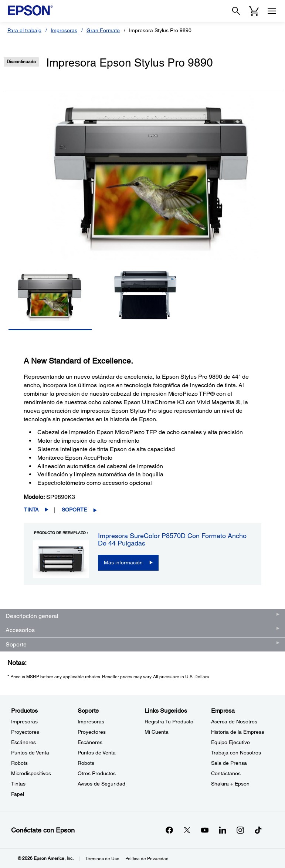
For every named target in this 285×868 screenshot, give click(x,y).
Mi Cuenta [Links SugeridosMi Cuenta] (157, 732)
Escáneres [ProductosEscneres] (23, 742)
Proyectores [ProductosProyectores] (25, 732)
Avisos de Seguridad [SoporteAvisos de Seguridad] (101, 784)
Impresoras (64, 30)
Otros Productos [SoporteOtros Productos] (97, 773)
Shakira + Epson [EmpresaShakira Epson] (230, 784)
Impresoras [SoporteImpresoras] (91, 722)
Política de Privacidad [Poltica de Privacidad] (147, 859)
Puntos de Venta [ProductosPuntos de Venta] (30, 753)
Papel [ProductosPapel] (18, 794)
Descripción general (32, 616)
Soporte (74, 510)
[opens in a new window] (258, 830)
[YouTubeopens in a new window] (205, 830)
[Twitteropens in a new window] (187, 830)
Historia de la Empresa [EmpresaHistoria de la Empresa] (238, 732)
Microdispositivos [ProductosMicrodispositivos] (31, 773)
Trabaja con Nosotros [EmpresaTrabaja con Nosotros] (236, 753)
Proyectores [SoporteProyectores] (92, 732)
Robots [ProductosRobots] (19, 763)
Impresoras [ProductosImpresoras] (24, 722)
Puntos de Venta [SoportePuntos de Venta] (97, 753)
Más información (123, 563)
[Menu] (272, 11)
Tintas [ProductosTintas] (18, 784)
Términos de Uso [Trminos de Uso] (102, 859)
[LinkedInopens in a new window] (223, 830)
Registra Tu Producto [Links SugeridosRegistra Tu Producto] (169, 722)
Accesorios (20, 630)
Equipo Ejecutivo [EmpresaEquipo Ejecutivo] (230, 742)
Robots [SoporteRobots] (86, 763)
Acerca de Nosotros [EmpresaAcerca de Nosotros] (234, 722)
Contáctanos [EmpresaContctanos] (226, 773)
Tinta (31, 510)
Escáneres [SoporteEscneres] (90, 742)
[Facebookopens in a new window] (169, 830)
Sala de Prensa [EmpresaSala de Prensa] (229, 763)
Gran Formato (103, 30)
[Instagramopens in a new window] (240, 830)
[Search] (236, 11)
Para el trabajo (24, 30)
